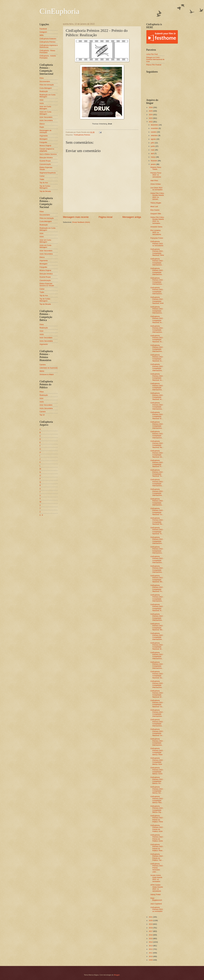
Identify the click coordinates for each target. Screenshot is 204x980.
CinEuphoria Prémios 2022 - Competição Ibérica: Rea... (157, 799)
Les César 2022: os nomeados (157, 189)
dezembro (155, 125)
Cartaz (42, 176)
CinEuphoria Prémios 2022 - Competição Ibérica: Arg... (157, 809)
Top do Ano (44, 183)
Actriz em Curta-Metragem (46, 113)
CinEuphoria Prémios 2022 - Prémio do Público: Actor (157, 828)
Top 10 (42, 415)
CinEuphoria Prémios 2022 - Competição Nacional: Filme (157, 252)
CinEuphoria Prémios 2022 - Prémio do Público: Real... (157, 848)
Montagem (44, 139)
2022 (151, 122)
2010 (151, 956)
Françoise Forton (157, 238)
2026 (151, 107)
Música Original (45, 146)
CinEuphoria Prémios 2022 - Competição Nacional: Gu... (157, 675)
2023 (151, 118)
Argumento (44, 136)
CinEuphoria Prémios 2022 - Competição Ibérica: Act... (157, 780)
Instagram (43, 32)
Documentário (45, 81)
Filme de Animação (47, 85)
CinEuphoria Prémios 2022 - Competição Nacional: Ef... (157, 694)
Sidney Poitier (156, 895)
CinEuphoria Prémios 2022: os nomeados (157, 909)
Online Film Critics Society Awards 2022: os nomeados (157, 220)
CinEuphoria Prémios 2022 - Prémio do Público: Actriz (157, 838)
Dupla (42, 127)
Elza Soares (155, 210)
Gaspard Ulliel (156, 214)
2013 (151, 946)
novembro (155, 128)
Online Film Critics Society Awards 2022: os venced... (157, 196)
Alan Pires (154, 181)
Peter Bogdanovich (156, 899)
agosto (154, 139)
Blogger (117, 975)
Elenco (42, 124)
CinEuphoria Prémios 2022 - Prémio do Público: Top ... (157, 857)
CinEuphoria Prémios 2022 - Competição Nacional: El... (157, 415)
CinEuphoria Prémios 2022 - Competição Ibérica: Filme (157, 751)
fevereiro (154, 161)
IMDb (42, 35)
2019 (151, 924)
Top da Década (45, 191)
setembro (154, 135)
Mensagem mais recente (76, 217)
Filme (42, 78)
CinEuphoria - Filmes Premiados (47, 52)
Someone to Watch (47, 374)
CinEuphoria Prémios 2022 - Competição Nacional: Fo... (157, 588)
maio (153, 150)
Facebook (43, 29)
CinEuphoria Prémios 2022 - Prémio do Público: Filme (157, 819)
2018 (151, 928)
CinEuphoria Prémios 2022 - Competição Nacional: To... (157, 473)
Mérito (42, 371)
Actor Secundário (46, 117)
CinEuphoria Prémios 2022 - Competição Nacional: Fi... (157, 463)
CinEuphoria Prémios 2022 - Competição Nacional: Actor (157, 300)
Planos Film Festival (154, 65)
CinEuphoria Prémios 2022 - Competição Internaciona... (157, 262)
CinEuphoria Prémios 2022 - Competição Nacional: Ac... (157, 319)
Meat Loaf (154, 206)
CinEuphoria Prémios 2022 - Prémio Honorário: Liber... (157, 868)
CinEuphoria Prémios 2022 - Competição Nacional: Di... (157, 646)
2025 (151, 111)
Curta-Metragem (46, 88)
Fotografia (43, 142)
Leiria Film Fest (152, 54)
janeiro (154, 164)
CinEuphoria (60, 11)
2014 (151, 942)
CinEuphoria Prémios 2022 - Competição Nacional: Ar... (157, 607)
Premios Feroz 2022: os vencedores (156, 175)
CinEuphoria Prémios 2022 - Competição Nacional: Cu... (157, 511)
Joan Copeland (156, 904)
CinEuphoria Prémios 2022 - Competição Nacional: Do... (157, 454)
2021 (151, 917)
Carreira (43, 365)
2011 (151, 953)
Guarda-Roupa (45, 161)
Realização (44, 91)
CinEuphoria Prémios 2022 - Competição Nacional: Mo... (157, 579)
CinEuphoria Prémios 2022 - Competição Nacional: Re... (157, 444)
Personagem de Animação (45, 131)
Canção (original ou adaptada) (47, 150)
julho (153, 143)
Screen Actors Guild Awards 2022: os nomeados (156, 878)
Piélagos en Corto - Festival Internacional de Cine (155, 59)
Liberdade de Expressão (49, 368)
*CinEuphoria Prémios (82, 135)
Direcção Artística (46, 158)
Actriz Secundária (46, 120)
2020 (151, 920)
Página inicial (106, 217)
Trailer (42, 179)
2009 (151, 960)
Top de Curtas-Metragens (45, 187)
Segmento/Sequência (48, 173)
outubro (154, 132)
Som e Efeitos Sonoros (48, 154)
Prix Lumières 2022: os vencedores (156, 232)
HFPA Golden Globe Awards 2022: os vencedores (157, 888)
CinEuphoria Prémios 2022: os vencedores (157, 244)
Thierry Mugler (156, 203)
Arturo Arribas (156, 184)
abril (153, 154)
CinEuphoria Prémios (47, 42)
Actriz (42, 103)
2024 (151, 115)
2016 (151, 935)
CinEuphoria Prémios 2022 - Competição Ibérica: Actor (157, 761)
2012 (151, 949)
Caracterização (45, 164)
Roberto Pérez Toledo (156, 168)
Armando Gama (156, 227)
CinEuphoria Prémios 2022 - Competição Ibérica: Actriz (157, 771)
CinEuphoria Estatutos (48, 39)
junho (153, 146)
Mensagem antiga (132, 217)
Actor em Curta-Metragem (45, 107)
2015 (151, 939)
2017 (151, 931)
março (153, 157)
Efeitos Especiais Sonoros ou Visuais (47, 285)
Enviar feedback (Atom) (81, 222)
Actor (42, 100)
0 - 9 (41, 515)
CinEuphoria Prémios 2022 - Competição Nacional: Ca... (157, 703)
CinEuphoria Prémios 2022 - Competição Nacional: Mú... (157, 627)
